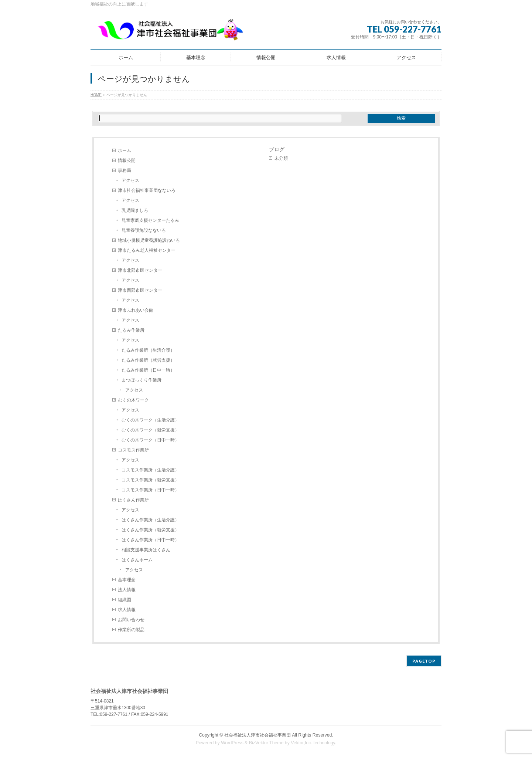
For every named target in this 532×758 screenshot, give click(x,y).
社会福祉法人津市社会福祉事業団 (258, 735)
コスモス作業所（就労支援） (150, 480)
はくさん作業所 (133, 500)
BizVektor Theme (266, 743)
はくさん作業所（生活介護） (150, 520)
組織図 (125, 600)
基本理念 (127, 580)
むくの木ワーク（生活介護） (150, 420)
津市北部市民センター (140, 270)
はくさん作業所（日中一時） (150, 540)
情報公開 (127, 160)
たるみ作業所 (131, 330)
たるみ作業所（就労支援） (148, 360)
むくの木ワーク (133, 400)
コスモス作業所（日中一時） (150, 490)
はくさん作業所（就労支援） (150, 530)
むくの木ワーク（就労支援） (150, 430)
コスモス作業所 (133, 450)
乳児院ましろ (135, 210)
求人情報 (127, 610)
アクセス (130, 180)
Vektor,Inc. (301, 743)
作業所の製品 (131, 630)
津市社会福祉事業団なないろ (147, 190)
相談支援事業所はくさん (146, 550)
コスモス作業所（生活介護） (150, 470)
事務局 (125, 170)
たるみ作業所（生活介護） (148, 350)
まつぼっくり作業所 (141, 380)
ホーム (125, 150)
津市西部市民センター (140, 290)
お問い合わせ (131, 620)
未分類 (281, 158)
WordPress (232, 743)
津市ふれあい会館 (136, 310)
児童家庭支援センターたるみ (150, 220)
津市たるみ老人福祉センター (147, 250)
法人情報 (127, 590)
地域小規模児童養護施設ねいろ (149, 240)
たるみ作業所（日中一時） (148, 370)
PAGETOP (424, 661)
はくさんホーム (137, 560)
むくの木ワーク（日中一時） (150, 440)
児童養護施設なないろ (144, 230)
